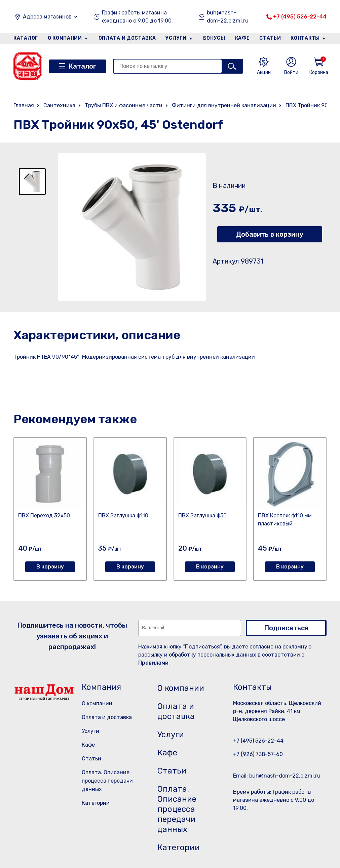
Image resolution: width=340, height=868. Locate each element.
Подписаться (286, 628)
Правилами (153, 663)
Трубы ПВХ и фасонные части (124, 105)
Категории (96, 803)
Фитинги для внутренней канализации (224, 105)
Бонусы (214, 38)
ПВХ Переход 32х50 (44, 516)
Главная (24, 105)
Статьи (270, 38)
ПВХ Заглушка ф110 (123, 516)
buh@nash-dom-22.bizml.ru (228, 17)
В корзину (50, 567)
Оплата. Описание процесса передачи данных (107, 781)
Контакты (305, 38)
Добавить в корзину (270, 234)
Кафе (242, 38)
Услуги (176, 38)
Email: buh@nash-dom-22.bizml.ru (277, 776)
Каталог (26, 38)
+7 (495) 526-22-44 (300, 17)
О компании (65, 38)
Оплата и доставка (127, 38)
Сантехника (59, 105)
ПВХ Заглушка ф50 (202, 516)
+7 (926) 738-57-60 (258, 754)
